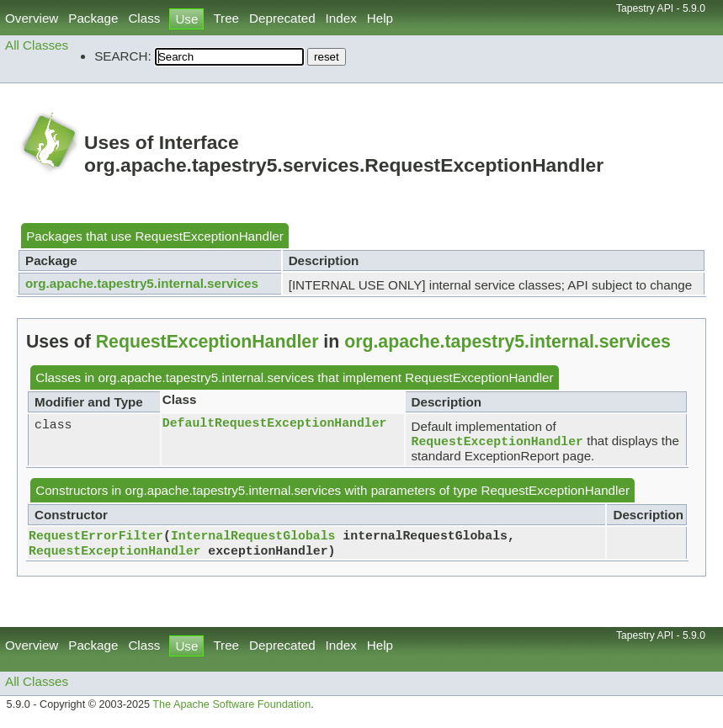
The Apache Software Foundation (231, 709)
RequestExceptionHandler (209, 236)
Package (93, 18)
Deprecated (282, 18)
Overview (32, 18)
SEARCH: (123, 56)
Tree (226, 18)
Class (144, 18)
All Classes (37, 45)
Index (341, 18)
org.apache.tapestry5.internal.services (142, 283)
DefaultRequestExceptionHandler (275, 423)
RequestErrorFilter (96, 538)
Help (380, 18)
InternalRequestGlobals (253, 538)
